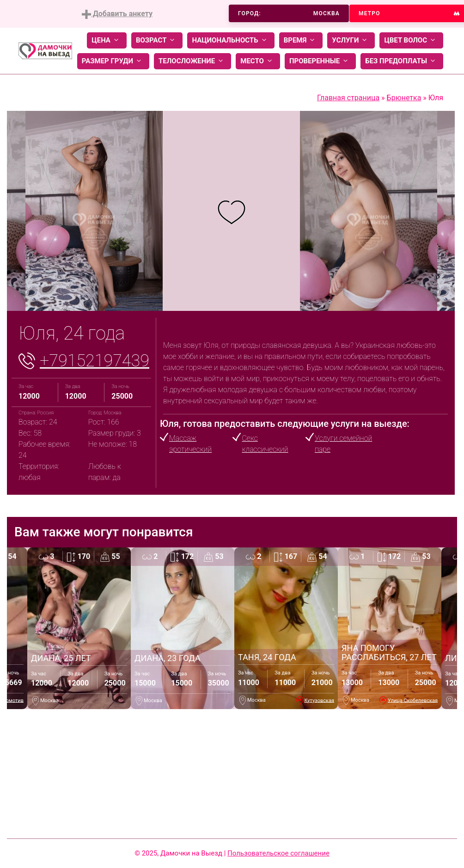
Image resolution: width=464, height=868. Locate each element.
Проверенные (320, 61)
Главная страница (348, 98)
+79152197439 (95, 361)
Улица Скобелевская (413, 700)
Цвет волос (411, 40)
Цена (107, 40)
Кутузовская (320, 700)
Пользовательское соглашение (278, 853)
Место (258, 61)
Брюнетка (404, 98)
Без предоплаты (402, 61)
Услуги (351, 40)
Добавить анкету (117, 14)
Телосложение (192, 61)
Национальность (231, 40)
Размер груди (113, 61)
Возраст (157, 40)
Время (301, 40)
